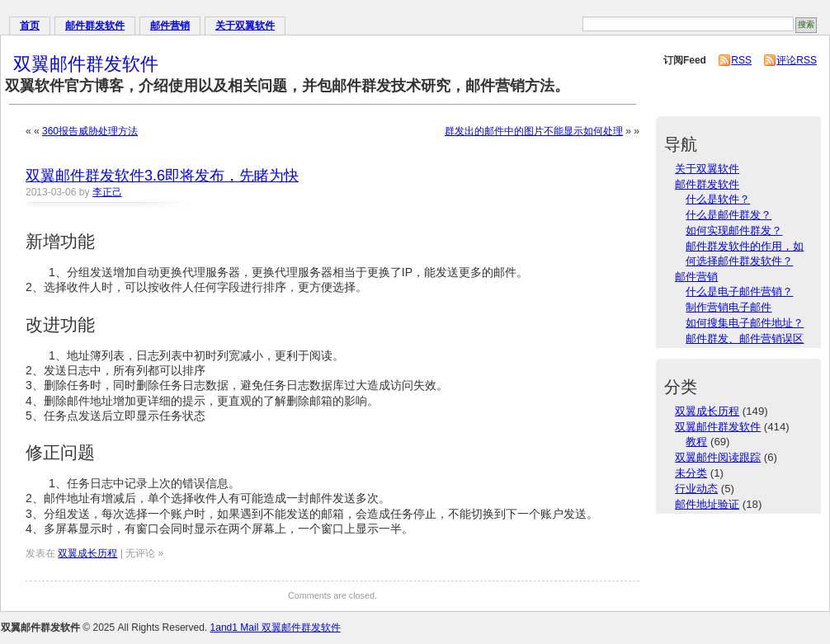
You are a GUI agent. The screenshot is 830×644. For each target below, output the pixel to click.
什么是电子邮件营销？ (739, 291)
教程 (696, 442)
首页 (30, 26)
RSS (741, 60)
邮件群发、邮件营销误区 (745, 338)
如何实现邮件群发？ (734, 230)
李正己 (107, 192)
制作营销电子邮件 (729, 307)
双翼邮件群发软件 (86, 64)
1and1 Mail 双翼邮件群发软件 (276, 628)
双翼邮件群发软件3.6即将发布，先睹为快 (162, 176)
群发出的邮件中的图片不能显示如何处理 (534, 131)
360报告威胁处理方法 (90, 131)
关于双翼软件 (245, 26)
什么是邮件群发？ (729, 215)
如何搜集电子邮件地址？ (745, 323)
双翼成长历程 (87, 553)
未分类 (691, 473)
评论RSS (797, 60)
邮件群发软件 (95, 26)
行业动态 (696, 489)
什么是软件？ (718, 199)
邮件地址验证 (707, 504)
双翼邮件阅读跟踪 (718, 457)
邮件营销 (170, 26)
